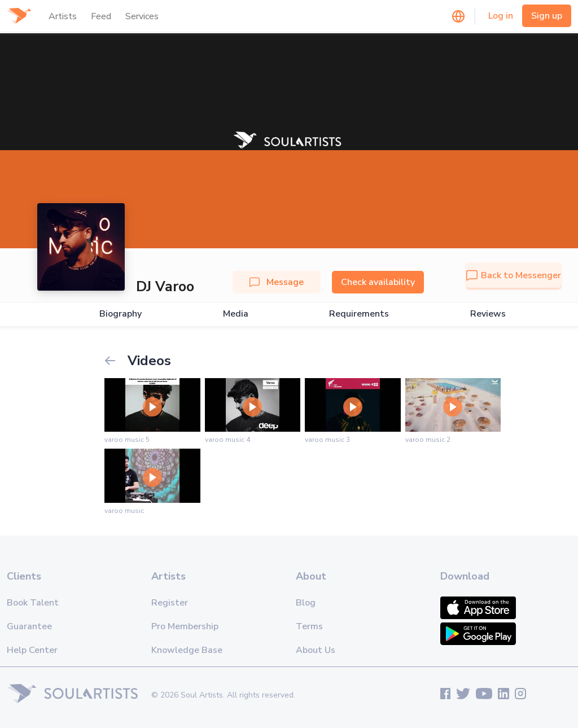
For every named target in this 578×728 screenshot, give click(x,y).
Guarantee (29, 626)
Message (277, 282)
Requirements (359, 314)
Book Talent (33, 603)
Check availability (378, 282)
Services (142, 16)
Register (170, 603)
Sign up (547, 16)
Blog (306, 603)
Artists (63, 16)
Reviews (488, 314)
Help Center (32, 650)
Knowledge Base (187, 650)
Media (236, 314)
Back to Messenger (514, 275)
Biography (121, 314)
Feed (101, 16)
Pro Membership (185, 626)
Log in (501, 16)
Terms (309, 626)
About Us (316, 650)
